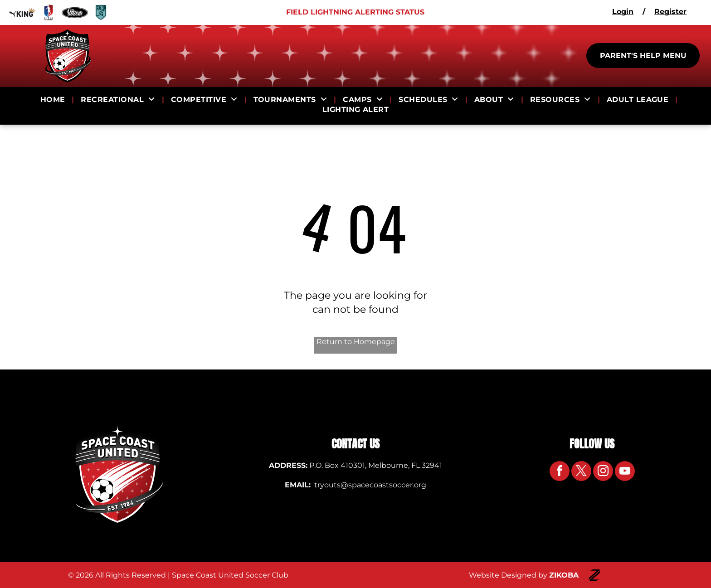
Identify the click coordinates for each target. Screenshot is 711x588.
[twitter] (581, 472)
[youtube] (625, 472)
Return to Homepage (356, 342)
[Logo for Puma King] (22, 12)
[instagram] (603, 472)
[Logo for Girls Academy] (49, 12)
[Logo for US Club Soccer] (75, 12)
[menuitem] (54, 100)
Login (623, 12)
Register (670, 12)
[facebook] (560, 472)
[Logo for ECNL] (101, 12)
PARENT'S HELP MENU (643, 56)
